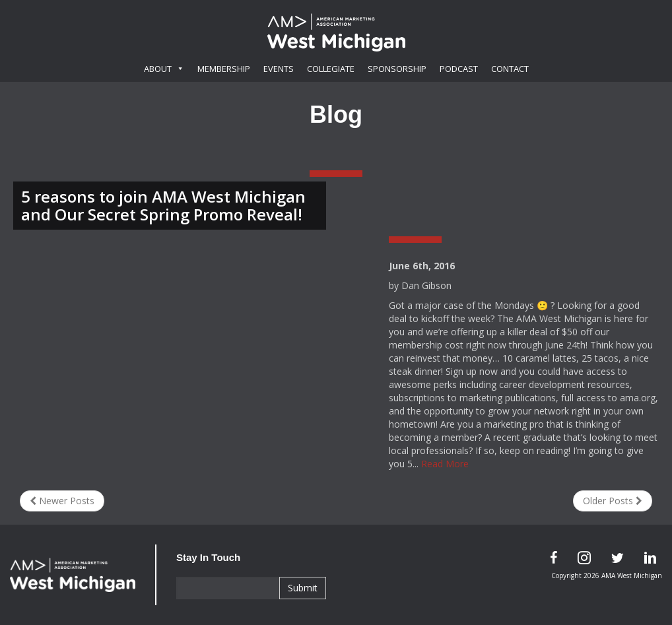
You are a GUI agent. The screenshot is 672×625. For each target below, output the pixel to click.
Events (279, 69)
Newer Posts (62, 501)
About (164, 69)
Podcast (459, 69)
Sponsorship (397, 69)
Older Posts (613, 501)
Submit (303, 588)
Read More (445, 464)
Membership (224, 69)
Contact (510, 69)
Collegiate (331, 69)
